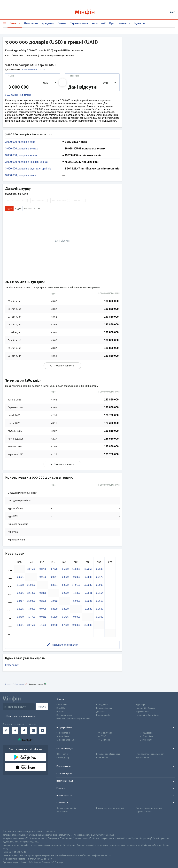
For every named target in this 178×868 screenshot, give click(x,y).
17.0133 (76, 585)
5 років (37, 209)
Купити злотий (143, 758)
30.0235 (88, 585)
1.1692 (43, 625)
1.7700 (32, 617)
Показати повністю (62, 366)
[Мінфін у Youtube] (42, 730)
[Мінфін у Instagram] (33, 730)
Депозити (31, 23)
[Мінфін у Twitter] (24, 730)
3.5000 (65, 569)
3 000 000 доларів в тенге (21, 175)
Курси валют (12, 665)
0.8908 (100, 585)
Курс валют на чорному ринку (150, 754)
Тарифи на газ (143, 712)
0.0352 (43, 617)
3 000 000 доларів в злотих (22, 149)
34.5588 (88, 625)
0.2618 (100, 601)
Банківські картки (104, 708)
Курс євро (141, 705)
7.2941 (89, 593)
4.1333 (77, 593)
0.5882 (89, 577)
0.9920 (65, 593)
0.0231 (20, 577)
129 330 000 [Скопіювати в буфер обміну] (111, 423)
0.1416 (65, 617)
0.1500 (54, 617)
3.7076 (54, 569)
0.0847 (54, 577)
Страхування (79, 23)
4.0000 (32, 609)
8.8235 (89, 601)
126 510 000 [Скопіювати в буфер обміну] (111, 439)
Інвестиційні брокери (146, 708)
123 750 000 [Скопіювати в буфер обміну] (111, 454)
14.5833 (76, 569)
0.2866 (20, 593)
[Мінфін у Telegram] (15, 730)
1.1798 (20, 585)
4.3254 (54, 585)
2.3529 (89, 609)
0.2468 (43, 593)
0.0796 (43, 609)
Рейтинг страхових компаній (149, 808)
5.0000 (77, 601)
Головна (9, 684)
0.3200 (65, 609)
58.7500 (31, 625)
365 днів (28, 209)
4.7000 (65, 625)
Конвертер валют (64, 715)
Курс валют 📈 (21, 684)
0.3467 (20, 601)
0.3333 (77, 577)
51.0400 (31, 585)
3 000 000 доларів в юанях (21, 155)
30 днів (18, 209)
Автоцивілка (62, 812)
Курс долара (102, 705)
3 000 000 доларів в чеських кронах (27, 162)
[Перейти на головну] (89, 12)
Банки (62, 23)
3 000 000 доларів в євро (20, 142)
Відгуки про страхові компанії (110, 808)
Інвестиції (98, 23)
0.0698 (100, 609)
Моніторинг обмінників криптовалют (73, 719)
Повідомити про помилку (21, 716)
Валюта (15, 23)
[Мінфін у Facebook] (6, 730)
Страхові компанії (144, 812)
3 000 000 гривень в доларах (18, 95)
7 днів (9, 209)
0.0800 (65, 577)
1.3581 (20, 625)
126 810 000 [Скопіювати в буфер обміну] (111, 431)
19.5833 (76, 625)
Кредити (48, 23)
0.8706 (43, 569)
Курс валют (62, 705)
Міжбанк (60, 712)
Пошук (42, 707)
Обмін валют (62, 754)
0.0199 (43, 577)
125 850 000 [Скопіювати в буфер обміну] (111, 446)
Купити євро (102, 758)
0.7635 (100, 569)
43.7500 (31, 569)
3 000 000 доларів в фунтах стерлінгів (28, 169)
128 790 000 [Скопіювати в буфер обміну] (111, 415)
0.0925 (20, 609)
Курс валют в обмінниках (108, 754)
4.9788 (54, 625)
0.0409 (20, 617)
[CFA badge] (10, 823)
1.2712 (54, 601)
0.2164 (100, 593)
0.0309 (100, 617)
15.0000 (31, 601)
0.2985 (43, 601)
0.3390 (54, 609)
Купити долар (63, 758)
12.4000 (31, 593)
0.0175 (100, 577)
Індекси (139, 23)
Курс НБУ (61, 708)
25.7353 (88, 569)
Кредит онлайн (103, 715)
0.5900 (77, 617)
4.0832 (65, 585)
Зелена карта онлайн (66, 808)
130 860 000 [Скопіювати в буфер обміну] (111, 301)
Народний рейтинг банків (148, 715)
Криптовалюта (120, 23)
